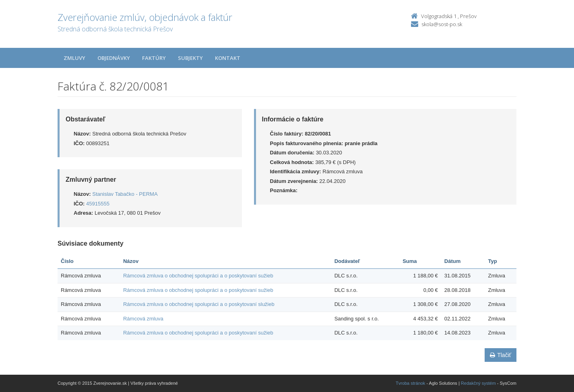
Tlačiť (501, 355)
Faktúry (154, 58)
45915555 (98, 204)
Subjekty (190, 58)
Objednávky (114, 58)
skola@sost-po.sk (442, 24)
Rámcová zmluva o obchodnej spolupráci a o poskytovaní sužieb (198, 276)
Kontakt (228, 58)
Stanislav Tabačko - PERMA (125, 194)
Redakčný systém (478, 383)
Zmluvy (74, 58)
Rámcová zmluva (143, 319)
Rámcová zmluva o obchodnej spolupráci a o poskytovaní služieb (199, 304)
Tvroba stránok (410, 383)
